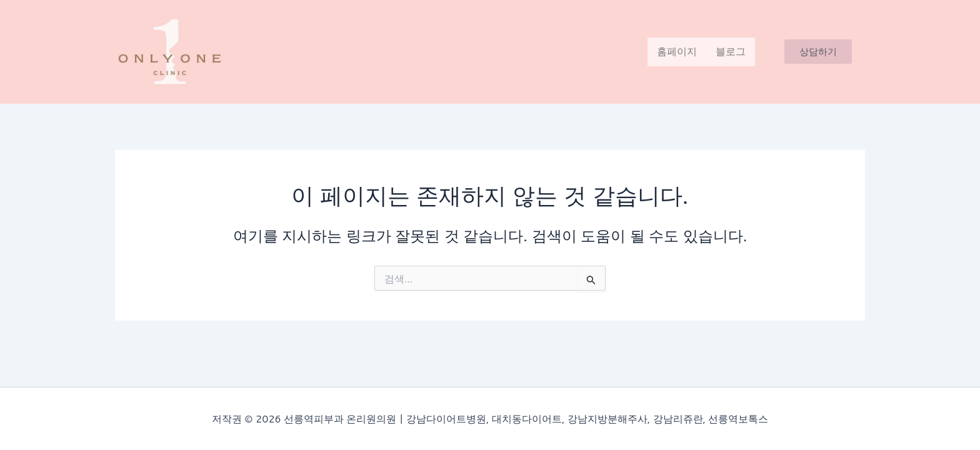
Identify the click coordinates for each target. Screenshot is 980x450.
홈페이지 (677, 52)
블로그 (731, 52)
